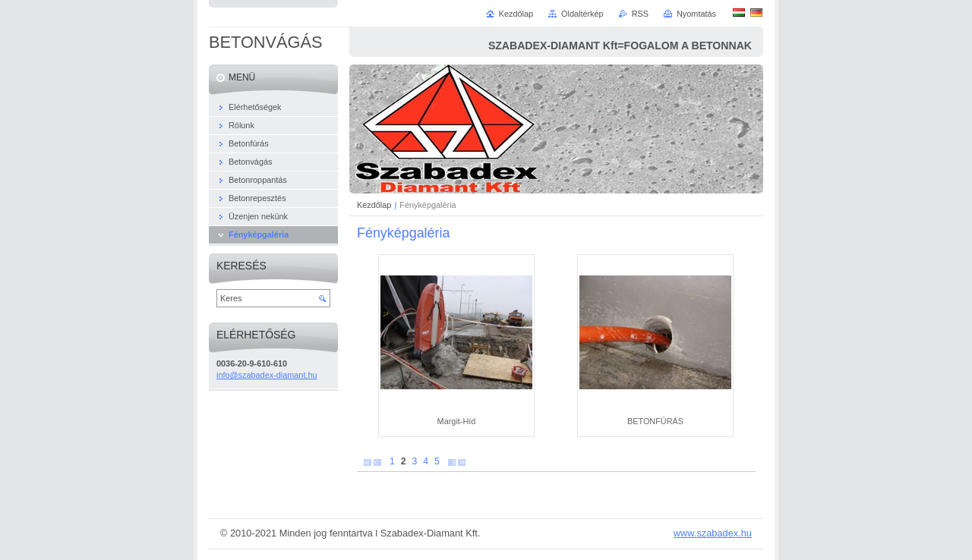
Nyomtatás (696, 14)
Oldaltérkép (582, 14)
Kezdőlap (374, 205)
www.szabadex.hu (713, 533)
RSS (640, 14)
